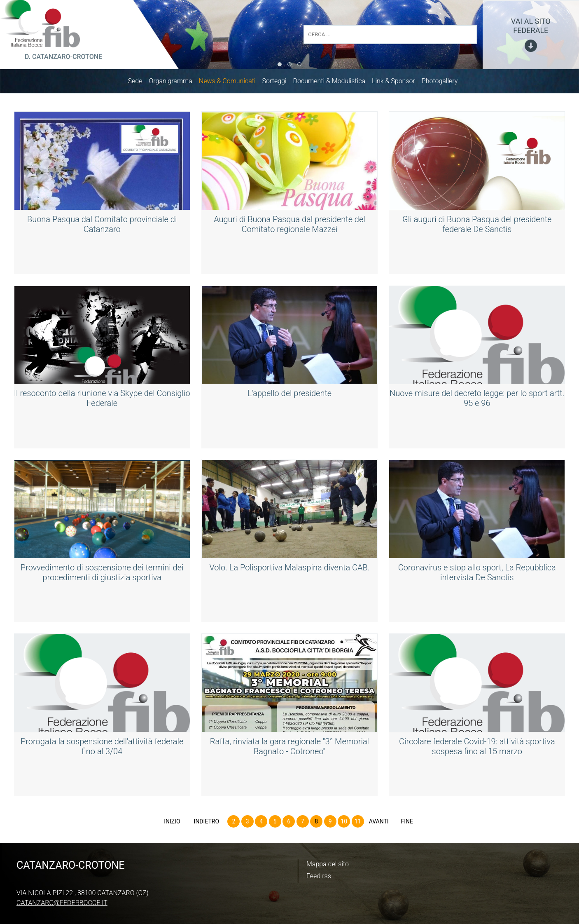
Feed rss (319, 876)
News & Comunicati (231, 83)
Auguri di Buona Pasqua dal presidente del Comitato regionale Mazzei (289, 226)
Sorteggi (279, 83)
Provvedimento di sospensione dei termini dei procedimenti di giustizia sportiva (102, 574)
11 (358, 823)
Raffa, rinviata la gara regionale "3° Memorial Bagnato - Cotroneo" (289, 748)
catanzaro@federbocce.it (62, 903)
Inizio (172, 823)
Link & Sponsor (398, 83)
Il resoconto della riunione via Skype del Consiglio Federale (102, 400)
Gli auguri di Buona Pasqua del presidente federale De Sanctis (477, 226)
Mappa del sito (328, 864)
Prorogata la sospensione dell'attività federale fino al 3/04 (102, 748)
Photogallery (444, 83)
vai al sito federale (531, 26)
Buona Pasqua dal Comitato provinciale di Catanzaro (102, 226)
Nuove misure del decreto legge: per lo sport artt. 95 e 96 (477, 400)
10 (344, 823)
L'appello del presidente (289, 395)
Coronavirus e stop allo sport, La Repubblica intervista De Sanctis (477, 574)
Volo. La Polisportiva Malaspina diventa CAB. (289, 569)
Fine (407, 823)
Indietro (207, 823)
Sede (139, 83)
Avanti (379, 823)
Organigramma (174, 83)
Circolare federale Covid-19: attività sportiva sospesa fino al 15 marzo (477, 748)
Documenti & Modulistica (333, 83)
